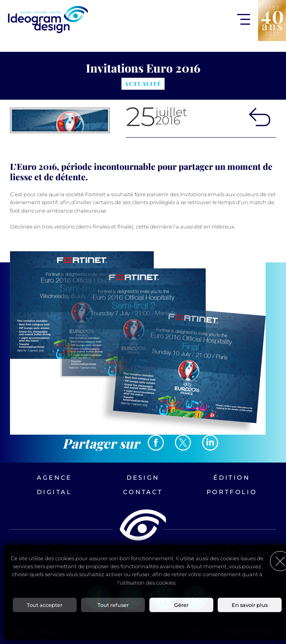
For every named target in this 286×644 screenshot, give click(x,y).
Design (143, 478)
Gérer (181, 605)
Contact (143, 492)
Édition (231, 478)
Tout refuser (113, 605)
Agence (54, 478)
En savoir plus (250, 605)
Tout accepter (45, 605)
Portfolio (232, 492)
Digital (54, 492)
